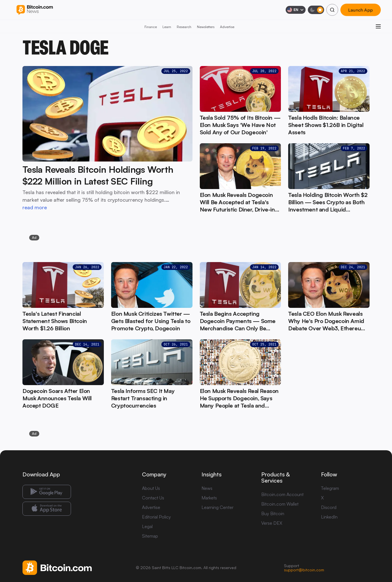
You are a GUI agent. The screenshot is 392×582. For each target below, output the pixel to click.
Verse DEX (272, 523)
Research (184, 27)
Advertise (227, 27)
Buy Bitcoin (273, 513)
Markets (209, 498)
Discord (329, 507)
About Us (151, 488)
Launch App (361, 10)
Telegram (330, 488)
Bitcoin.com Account (282, 494)
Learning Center (217, 507)
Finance (151, 27)
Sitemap (150, 536)
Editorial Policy (156, 517)
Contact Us (153, 498)
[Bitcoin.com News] (35, 10)
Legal (147, 526)
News (207, 488)
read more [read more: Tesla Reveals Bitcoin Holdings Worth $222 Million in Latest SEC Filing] (35, 207)
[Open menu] (378, 26)
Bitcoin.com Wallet (280, 504)
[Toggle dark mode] (316, 10)
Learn (167, 27)
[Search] (332, 10)
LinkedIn (329, 517)
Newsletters (206, 27)
